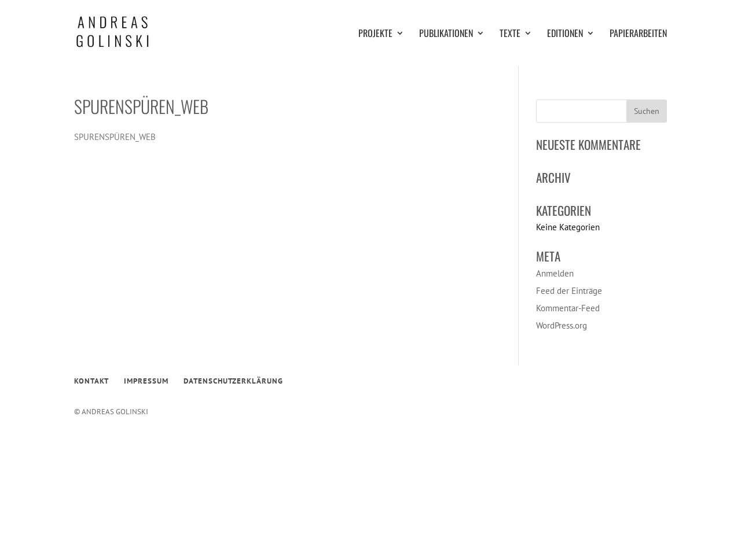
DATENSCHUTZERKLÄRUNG (233, 381)
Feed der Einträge (569, 291)
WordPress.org (562, 325)
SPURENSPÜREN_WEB (115, 137)
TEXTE (510, 34)
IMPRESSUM (146, 381)
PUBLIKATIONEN (446, 34)
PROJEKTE (375, 34)
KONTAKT (91, 381)
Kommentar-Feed (568, 308)
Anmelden (555, 273)
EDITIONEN (565, 34)
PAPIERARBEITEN (638, 34)
